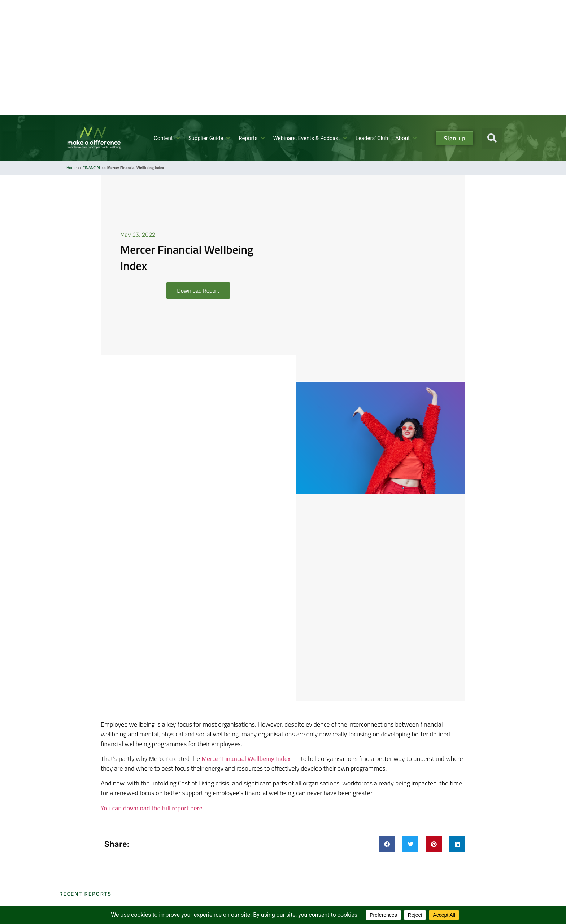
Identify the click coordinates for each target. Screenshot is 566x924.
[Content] (167, 138)
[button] (492, 138)
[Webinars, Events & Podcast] (311, 138)
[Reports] (252, 138)
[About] (407, 138)
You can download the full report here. (152, 808)
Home (71, 168)
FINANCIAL (92, 168)
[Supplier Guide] (210, 138)
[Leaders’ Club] (372, 138)
